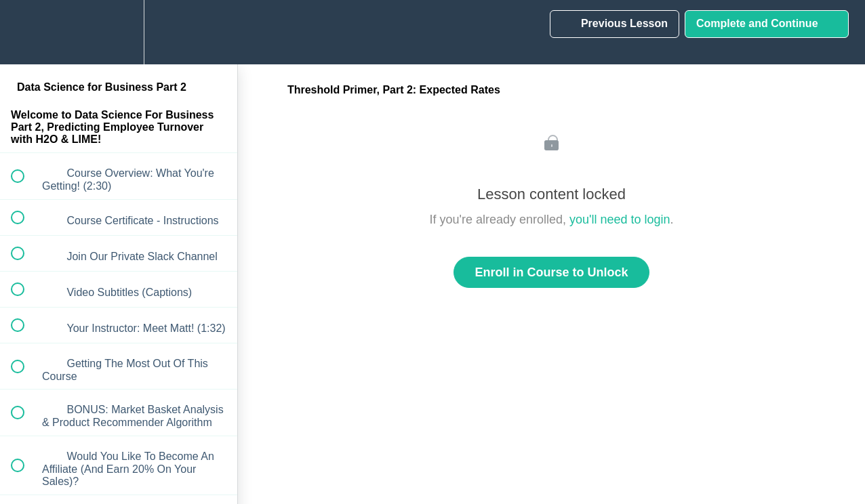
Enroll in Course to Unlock (551, 272)
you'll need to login (620, 219)
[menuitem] (119, 32)
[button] (25, 32)
